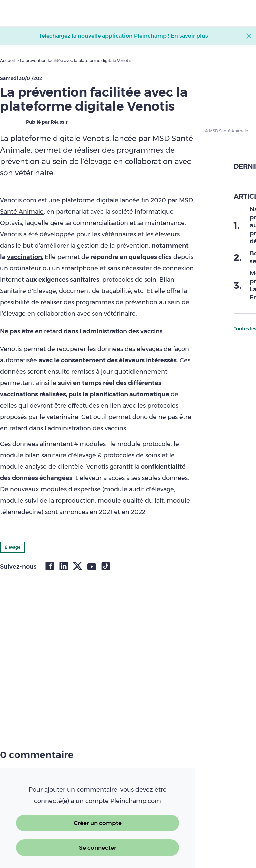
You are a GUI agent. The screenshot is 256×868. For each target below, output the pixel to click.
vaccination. (25, 257)
